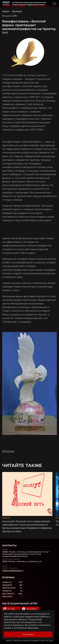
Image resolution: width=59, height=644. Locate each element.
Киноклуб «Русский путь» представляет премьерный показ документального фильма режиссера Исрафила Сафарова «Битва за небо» (27, 526)
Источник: (8, 451)
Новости (6, 518)
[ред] (5, 32)
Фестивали (17, 11)
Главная (6, 11)
